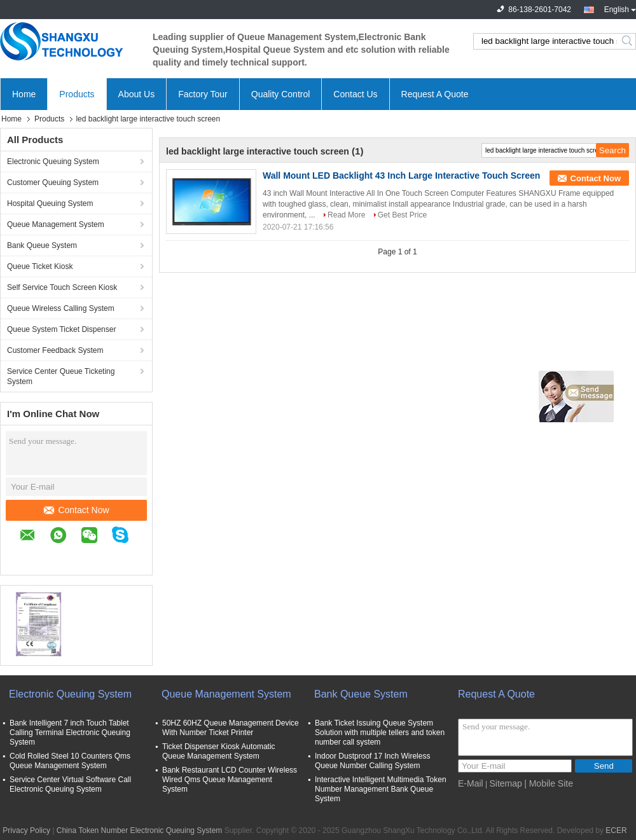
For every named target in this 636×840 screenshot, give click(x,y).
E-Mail (471, 783)
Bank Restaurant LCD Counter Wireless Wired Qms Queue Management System (230, 780)
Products (77, 94)
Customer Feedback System (55, 350)
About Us (137, 94)
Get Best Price (402, 215)
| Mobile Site (549, 783)
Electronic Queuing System (53, 162)
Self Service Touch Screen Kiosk (62, 287)
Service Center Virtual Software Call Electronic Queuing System (70, 784)
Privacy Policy (26, 830)
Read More (346, 215)
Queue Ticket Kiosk (40, 266)
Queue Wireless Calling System (61, 308)
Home (24, 94)
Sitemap (505, 783)
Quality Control (281, 94)
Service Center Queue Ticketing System (61, 376)
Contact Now (76, 510)
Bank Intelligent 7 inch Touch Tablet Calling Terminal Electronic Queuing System (70, 733)
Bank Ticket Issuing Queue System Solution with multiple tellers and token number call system (380, 733)
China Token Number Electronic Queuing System (140, 830)
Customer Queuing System (53, 182)
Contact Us (355, 94)
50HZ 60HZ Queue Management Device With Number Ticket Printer (231, 728)
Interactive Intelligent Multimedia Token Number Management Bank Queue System (381, 789)
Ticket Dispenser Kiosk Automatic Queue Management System (219, 751)
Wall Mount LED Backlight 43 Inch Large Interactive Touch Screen (401, 176)
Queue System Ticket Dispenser (61, 329)
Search (628, 41)
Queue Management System (56, 224)
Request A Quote (435, 94)
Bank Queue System (42, 245)
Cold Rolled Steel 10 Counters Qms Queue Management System (70, 761)
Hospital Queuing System (50, 203)
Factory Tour (203, 94)
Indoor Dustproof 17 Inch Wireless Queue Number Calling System (372, 761)
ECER (616, 830)
